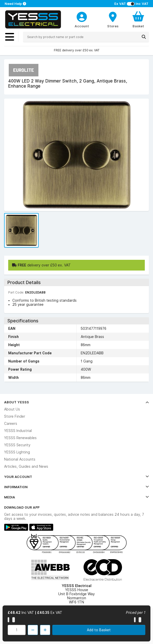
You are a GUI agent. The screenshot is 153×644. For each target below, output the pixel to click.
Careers (11, 424)
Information (76, 487)
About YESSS (76, 402)
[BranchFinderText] (113, 19)
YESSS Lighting (17, 452)
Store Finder (15, 416)
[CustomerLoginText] (82, 16)
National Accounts (20, 459)
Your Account (76, 477)
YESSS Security (17, 445)
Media (76, 497)
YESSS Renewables (20, 438)
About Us (12, 409)
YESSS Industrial (18, 431)
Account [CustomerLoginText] (82, 26)
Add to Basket (99, 630)
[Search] (144, 37)
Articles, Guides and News (26, 466)
